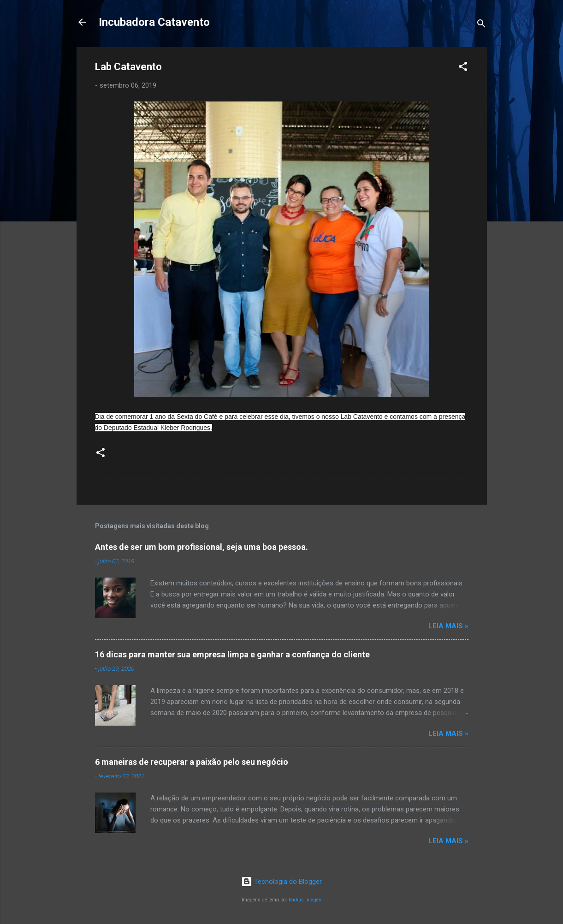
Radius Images (305, 900)
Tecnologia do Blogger (281, 882)
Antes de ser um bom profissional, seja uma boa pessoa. (201, 547)
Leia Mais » (448, 626)
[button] (463, 68)
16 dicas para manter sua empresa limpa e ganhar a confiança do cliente (232, 654)
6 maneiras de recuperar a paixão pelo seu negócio (192, 762)
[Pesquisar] (481, 25)
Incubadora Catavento (154, 22)
